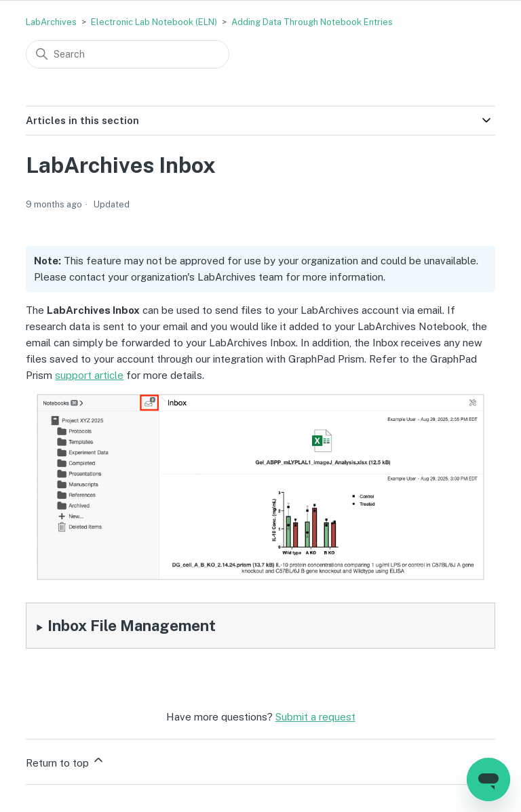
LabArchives (51, 22)
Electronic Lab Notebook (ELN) (154, 22)
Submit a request (315, 717)
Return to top (65, 761)
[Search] (128, 54)
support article (89, 375)
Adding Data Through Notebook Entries (312, 22)
